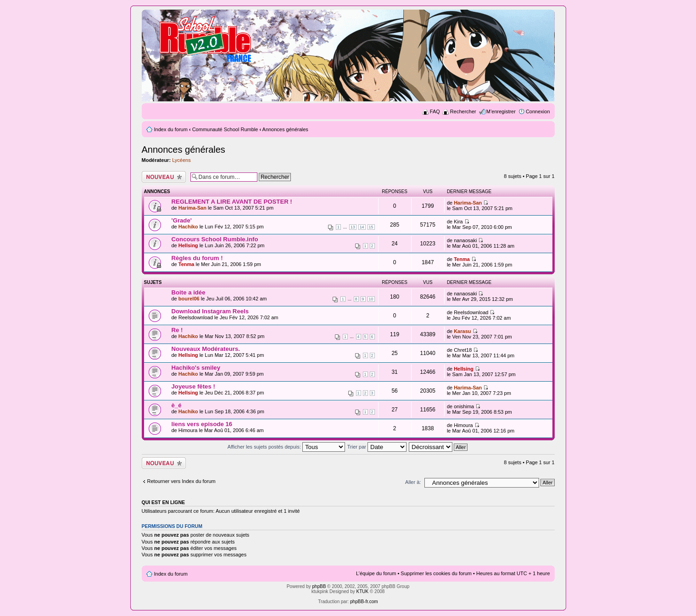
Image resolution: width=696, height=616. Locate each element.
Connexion (538, 111)
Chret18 (463, 350)
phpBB (319, 586)
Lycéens (181, 160)
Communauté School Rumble (225, 129)
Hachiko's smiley (196, 368)
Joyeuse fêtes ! (193, 386)
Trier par (377, 447)
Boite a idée (189, 292)
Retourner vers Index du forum (181, 481)
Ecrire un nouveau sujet (164, 177)
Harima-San (192, 208)
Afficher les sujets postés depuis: (286, 447)
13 (353, 227)
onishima (464, 406)
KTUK (363, 591)
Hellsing (188, 245)
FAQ (435, 111)
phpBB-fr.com (364, 602)
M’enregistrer (501, 111)
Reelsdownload (196, 317)
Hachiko (188, 227)
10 (371, 299)
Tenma (187, 264)
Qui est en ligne (164, 502)
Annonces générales (285, 129)
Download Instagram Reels (210, 311)
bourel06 (189, 299)
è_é (177, 405)
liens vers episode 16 (202, 424)
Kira (458, 222)
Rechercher (463, 111)
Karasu (462, 331)
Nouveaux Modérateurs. (206, 349)
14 (362, 227)
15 (371, 227)
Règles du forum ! (197, 258)
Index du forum (171, 129)
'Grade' (182, 220)
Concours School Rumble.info (215, 239)
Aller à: (413, 482)
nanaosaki (465, 240)
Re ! (177, 330)
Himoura (188, 430)
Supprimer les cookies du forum (436, 573)
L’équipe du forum (376, 573)
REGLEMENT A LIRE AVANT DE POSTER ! (232, 202)
